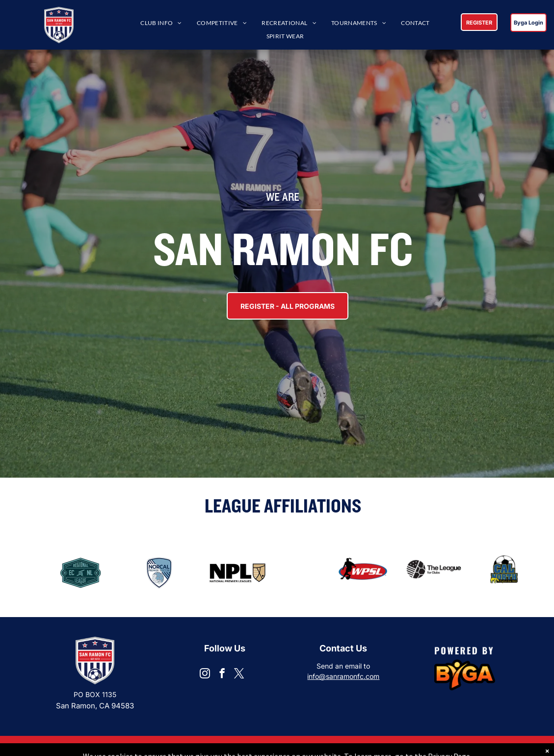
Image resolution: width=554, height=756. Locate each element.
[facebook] (222, 675)
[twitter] (239, 675)
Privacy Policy (502, 746)
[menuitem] (161, 23)
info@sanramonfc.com (343, 676)
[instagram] (205, 675)
